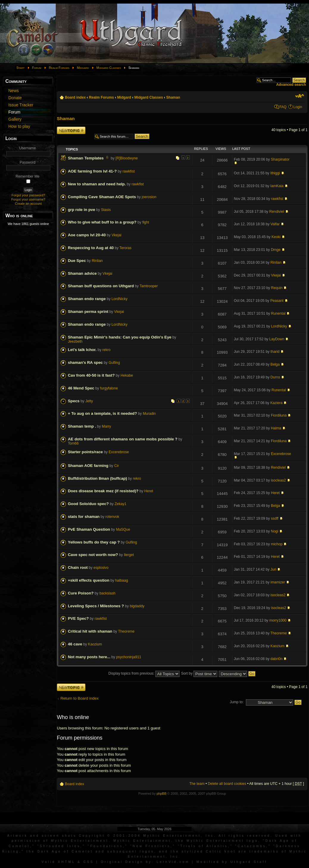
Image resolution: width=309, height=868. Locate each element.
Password (28, 162)
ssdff (275, 518)
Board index (75, 97)
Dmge (276, 250)
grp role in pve (82, 210)
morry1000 (278, 620)
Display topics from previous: (144, 673)
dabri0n (277, 659)
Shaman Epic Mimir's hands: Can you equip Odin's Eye (120, 337)
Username (28, 148)
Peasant (277, 301)
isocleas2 (278, 480)
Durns (275, 377)
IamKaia (277, 186)
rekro (107, 350)
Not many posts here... (89, 657)
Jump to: (237, 702)
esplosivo (101, 568)
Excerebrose (119, 452)
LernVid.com (173, 862)
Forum (37, 68)
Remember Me (28, 176)
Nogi (275, 531)
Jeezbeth (75, 341)
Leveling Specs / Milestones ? (96, 606)
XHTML (67, 862)
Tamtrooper (149, 286)
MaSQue (123, 530)
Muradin (149, 414)
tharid (275, 352)
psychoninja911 (129, 657)
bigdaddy (137, 606)
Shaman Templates (86, 158)
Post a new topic (71, 130)
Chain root (78, 567)
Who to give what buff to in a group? (102, 222)
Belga (275, 364)
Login (298, 107)
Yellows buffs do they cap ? (94, 542)
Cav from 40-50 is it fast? (91, 375)
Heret (149, 491)
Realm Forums (59, 68)
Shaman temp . (82, 426)
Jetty (89, 401)
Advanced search (291, 85)
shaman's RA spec (85, 362)
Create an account (28, 204)
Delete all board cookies (227, 784)
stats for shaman (84, 517)
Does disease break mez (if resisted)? (103, 491)
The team (197, 784)
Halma (276, 428)
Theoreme (126, 631)
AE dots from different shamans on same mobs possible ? (123, 439)
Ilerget (129, 555)
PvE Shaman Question (89, 529)
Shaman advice (82, 273)
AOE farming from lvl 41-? (92, 171)
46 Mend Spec (81, 388)
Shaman (173, 97)
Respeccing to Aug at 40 (91, 248)
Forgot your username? (28, 199)
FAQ (283, 107)
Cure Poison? (81, 593)
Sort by (199, 673)
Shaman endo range (87, 299)
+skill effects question (89, 580)
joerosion (149, 197)
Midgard (83, 68)
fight (146, 222)
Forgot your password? (28, 195)
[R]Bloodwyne (127, 158)
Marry (106, 426)
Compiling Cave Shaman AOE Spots (102, 197)
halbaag (122, 580)
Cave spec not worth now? (93, 555)
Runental (278, 313)
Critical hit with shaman (90, 631)
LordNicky (120, 299)
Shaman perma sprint (88, 312)
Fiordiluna (279, 415)
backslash (107, 593)
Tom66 (73, 443)
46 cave (75, 644)
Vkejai (117, 235)
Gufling (114, 363)
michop (277, 544)
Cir (117, 466)
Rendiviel (277, 212)
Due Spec (77, 261)
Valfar (275, 224)
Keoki (276, 237)
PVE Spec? (78, 618)
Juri (274, 569)
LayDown (277, 339)
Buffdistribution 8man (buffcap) (97, 478)
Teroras (125, 248)
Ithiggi (275, 173)
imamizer (278, 582)
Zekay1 (121, 504)
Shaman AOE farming (88, 466)
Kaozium (95, 644)
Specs (74, 401)
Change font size (300, 96)
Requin (277, 288)
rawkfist (129, 171)
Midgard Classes (109, 68)
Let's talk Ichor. (82, 350)
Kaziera (276, 403)
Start (21, 68)
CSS (89, 862)
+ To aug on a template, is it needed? (102, 413)
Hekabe (127, 375)
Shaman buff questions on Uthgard (101, 286)
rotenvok (112, 517)
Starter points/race (85, 452)
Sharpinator (280, 159)
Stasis (106, 210)
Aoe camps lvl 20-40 (87, 235)
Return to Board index (79, 698)
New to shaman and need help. (97, 184)
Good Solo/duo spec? (88, 504)
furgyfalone (109, 388)
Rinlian (97, 261)
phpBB (161, 794)
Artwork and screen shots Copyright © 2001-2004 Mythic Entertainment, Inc (111, 836)
